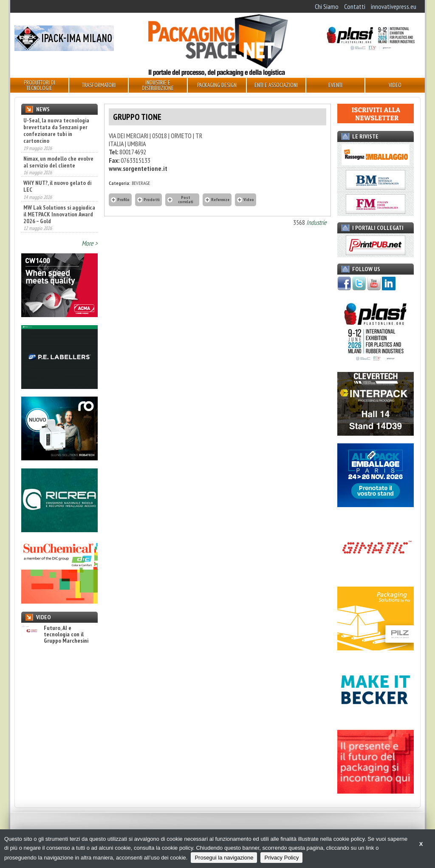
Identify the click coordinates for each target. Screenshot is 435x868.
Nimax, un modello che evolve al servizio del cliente (58, 162)
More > (90, 243)
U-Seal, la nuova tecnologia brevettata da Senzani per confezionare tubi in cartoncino (56, 130)
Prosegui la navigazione (224, 858)
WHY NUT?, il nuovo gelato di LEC (57, 186)
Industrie (316, 222)
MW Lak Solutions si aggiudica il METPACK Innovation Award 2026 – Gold (59, 214)
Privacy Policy (281, 858)
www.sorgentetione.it (138, 168)
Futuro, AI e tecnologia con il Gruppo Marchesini (55, 635)
